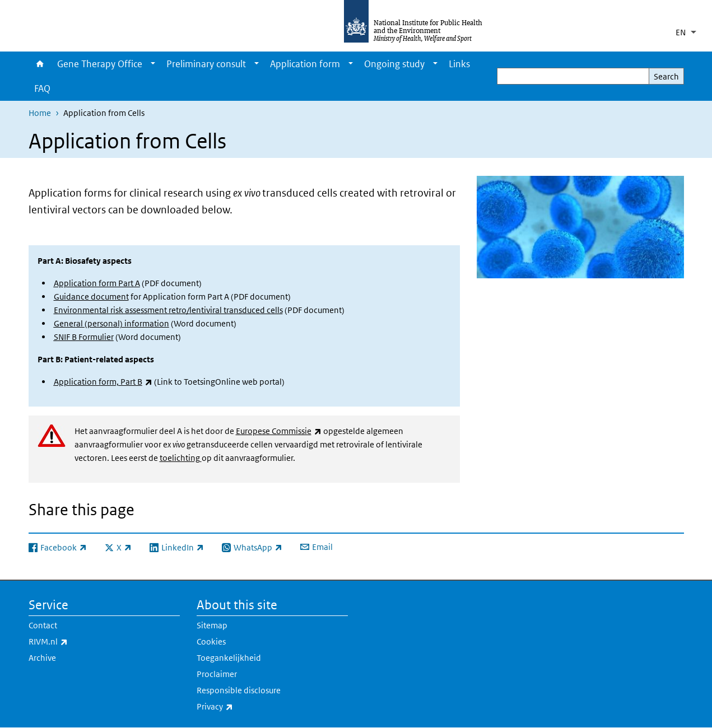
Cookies (211, 641)
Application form (305, 64)
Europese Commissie (279, 431)
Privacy (244, 707)
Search (666, 76)
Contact (43, 625)
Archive (42, 658)
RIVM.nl (78, 642)
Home (40, 64)
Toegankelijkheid (229, 658)
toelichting (181, 458)
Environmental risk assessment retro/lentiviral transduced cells (168, 310)
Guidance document (91, 297)
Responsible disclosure (239, 690)
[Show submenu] (153, 64)
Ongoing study (394, 64)
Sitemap (212, 625)
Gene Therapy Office (100, 64)
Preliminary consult (206, 64)
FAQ (42, 88)
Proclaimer (217, 674)
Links (459, 64)
